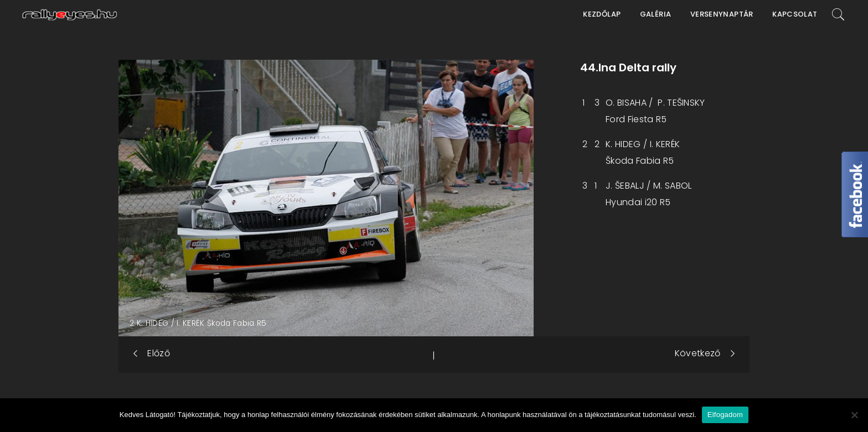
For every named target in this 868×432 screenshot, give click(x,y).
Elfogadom (725, 415)
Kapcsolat (795, 14)
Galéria (656, 14)
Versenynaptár (722, 14)
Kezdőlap (602, 14)
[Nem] (854, 415)
